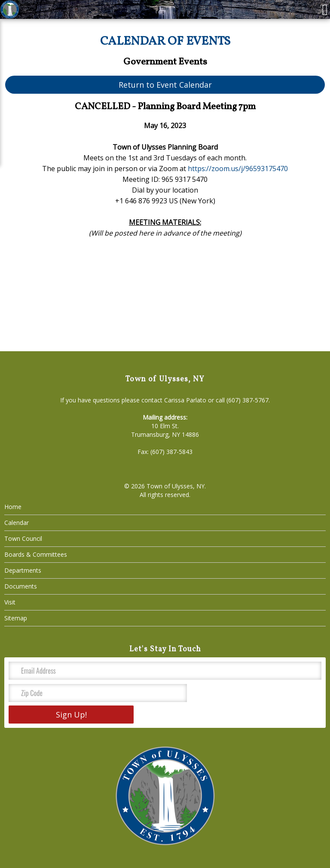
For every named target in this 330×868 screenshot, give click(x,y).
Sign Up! (71, 715)
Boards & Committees (36, 554)
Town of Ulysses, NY (176, 486)
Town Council (23, 538)
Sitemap (16, 618)
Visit (10, 602)
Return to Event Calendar (165, 85)
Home (13, 507)
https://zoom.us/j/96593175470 (238, 169)
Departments (23, 570)
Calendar (17, 523)
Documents (21, 586)
